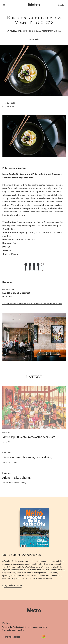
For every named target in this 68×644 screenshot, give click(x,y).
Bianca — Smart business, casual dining (27, 457)
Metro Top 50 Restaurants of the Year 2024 (29, 437)
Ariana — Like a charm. (16, 478)
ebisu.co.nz (8, 289)
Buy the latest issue (13, 585)
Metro (37, 39)
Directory (62, 5)
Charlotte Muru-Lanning (14, 483)
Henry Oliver (10, 462)
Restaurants (8, 106)
